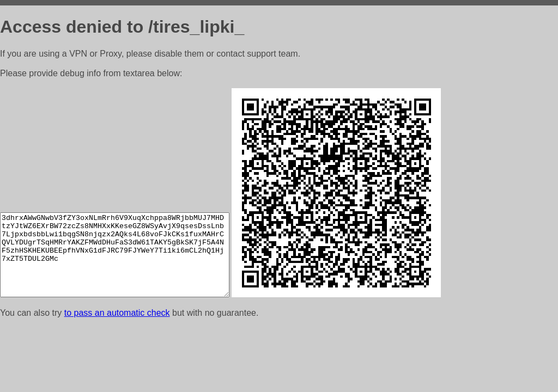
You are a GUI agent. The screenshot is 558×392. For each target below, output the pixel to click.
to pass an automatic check (117, 313)
